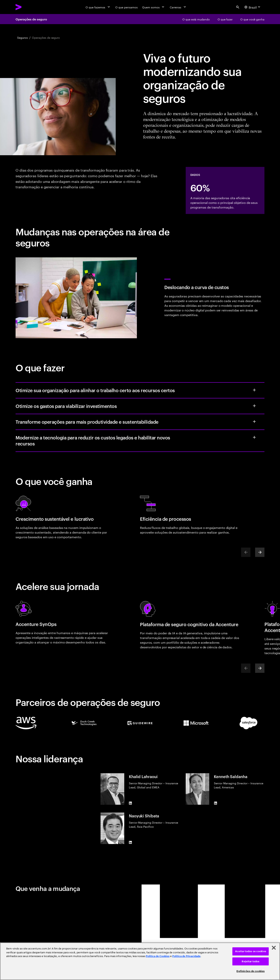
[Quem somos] (154, 7)
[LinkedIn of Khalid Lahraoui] (130, 803)
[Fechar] (274, 948)
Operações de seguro (31, 19)
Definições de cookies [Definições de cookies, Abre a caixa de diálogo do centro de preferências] (251, 971)
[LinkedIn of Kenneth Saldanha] (215, 803)
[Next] (260, 552)
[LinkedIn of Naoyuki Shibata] (130, 842)
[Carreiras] (178, 7)
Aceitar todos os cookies (251, 951)
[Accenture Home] (27, 7)
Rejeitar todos (251, 961)
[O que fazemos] (98, 7)
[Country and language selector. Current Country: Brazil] (253, 7)
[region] (140, 961)
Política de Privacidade (186, 956)
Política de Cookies (158, 956)
